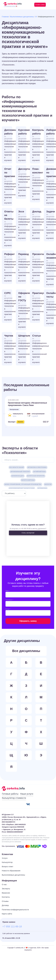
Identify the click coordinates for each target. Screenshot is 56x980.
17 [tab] (28, 431)
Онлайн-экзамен (50, 269)
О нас (4, 884)
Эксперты (6, 889)
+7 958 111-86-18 (12, 926)
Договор (5, 905)
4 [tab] (17, 427)
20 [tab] (39, 431)
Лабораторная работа (50, 145)
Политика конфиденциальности (15, 910)
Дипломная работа (8, 145)
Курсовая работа (22, 145)
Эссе (22, 225)
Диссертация (22, 182)
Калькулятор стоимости (14, 798)
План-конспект (36, 184)
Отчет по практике (8, 186)
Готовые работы (10, 794)
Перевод (22, 267)
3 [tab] (13, 427)
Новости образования (11, 871)
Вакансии (6, 893)
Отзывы (5, 901)
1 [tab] (6, 427)
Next (50, 412)
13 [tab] (50, 427)
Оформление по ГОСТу (22, 310)
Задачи (50, 225)
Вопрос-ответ (8, 866)
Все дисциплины (26, 651)
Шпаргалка (22, 349)
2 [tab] (10, 427)
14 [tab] (17, 431)
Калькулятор (7, 862)
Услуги (5, 858)
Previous (4, 412)
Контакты (6, 897)
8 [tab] (32, 427)
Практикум (36, 306)
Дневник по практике (50, 186)
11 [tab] (43, 427)
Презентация (36, 267)
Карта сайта (7, 914)
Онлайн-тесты (50, 308)
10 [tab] (39, 427)
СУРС (8, 306)
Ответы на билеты (8, 228)
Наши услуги (27, 794)
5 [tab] (21, 427)
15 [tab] (21, 431)
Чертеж (8, 349)
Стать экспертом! (28, 533)
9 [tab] (35, 427)
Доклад (36, 225)
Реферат (8, 267)
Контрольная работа (36, 145)
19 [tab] (35, 431)
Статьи (36, 349)
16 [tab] (24, 431)
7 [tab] (28, 427)
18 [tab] (32, 431)
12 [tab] (46, 427)
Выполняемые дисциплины (22, 17)
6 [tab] (24, 427)
